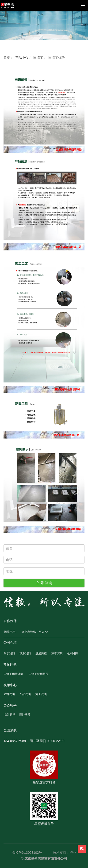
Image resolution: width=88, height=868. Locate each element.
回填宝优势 (56, 58)
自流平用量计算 (13, 674)
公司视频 (9, 694)
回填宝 (38, 58)
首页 (7, 58)
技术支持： (61, 853)
